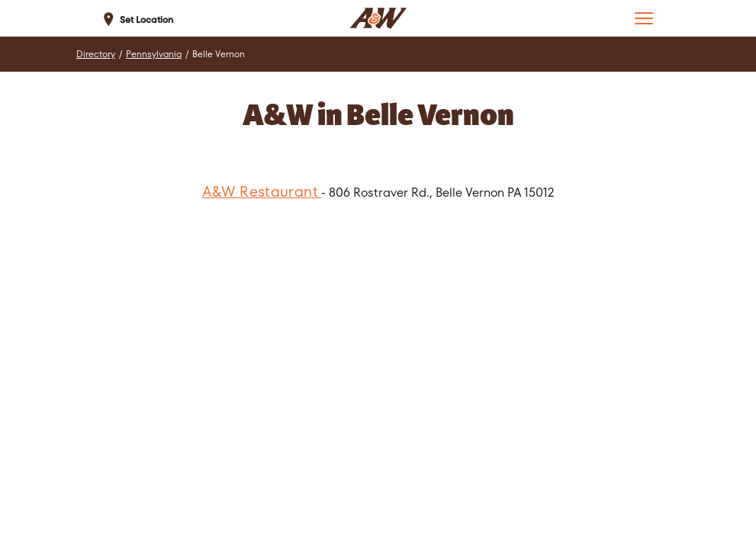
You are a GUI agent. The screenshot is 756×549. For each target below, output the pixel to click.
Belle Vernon (219, 54)
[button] (644, 18)
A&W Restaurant (262, 192)
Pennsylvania (154, 54)
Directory (96, 54)
